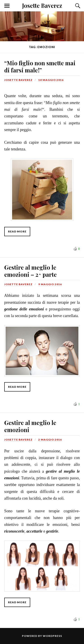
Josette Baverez (42, 5)
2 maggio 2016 (50, 440)
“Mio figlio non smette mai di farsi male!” (40, 66)
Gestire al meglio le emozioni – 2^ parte (30, 271)
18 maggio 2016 (51, 80)
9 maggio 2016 (50, 284)
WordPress (52, 636)
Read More (17, 231)
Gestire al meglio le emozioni (30, 426)
